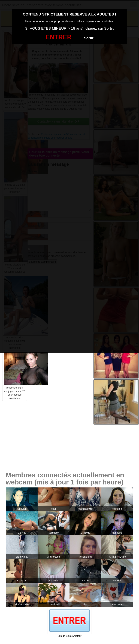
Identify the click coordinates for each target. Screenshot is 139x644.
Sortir (89, 38)
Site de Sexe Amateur (69, 636)
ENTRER (59, 37)
